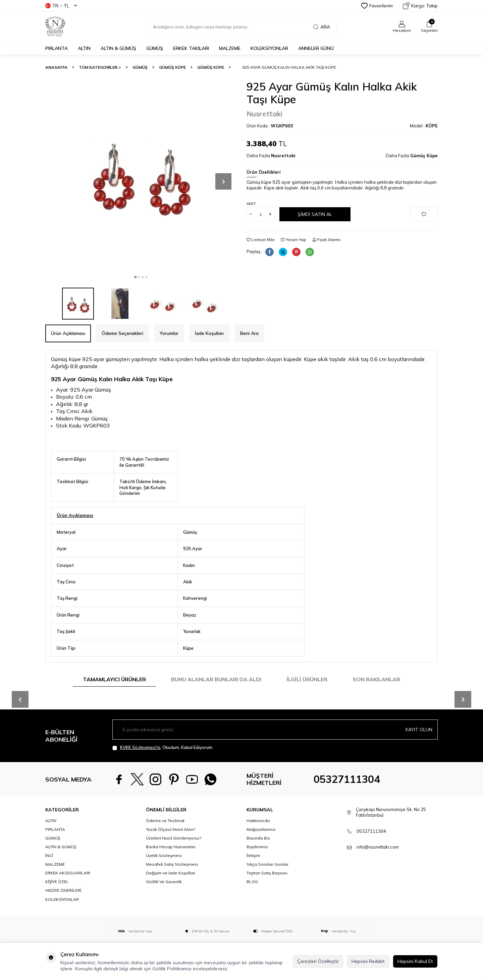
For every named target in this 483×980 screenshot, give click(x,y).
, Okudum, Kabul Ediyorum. (163, 747)
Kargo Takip (420, 6)
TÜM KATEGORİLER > (100, 67)
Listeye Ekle (261, 240)
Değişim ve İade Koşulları (171, 873)
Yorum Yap (293, 240)
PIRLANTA (57, 48)
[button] (135, 277)
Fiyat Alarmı (326, 240)
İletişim (253, 855)
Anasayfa (56, 67)
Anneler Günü (316, 48)
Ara (322, 27)
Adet (251, 204)
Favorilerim (377, 6)
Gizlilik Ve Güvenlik (164, 882)
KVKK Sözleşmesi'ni (140, 747)
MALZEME (230, 48)
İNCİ (49, 855)
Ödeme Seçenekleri (122, 333)
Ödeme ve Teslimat (165, 821)
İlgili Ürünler (307, 679)
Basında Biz (258, 838)
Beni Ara (249, 333)
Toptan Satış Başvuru (267, 873)
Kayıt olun (419, 730)
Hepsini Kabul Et (415, 961)
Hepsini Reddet (368, 961)
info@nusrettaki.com (378, 847)
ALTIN (84, 48)
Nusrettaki (264, 114)
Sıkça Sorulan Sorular (267, 864)
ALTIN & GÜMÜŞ (118, 48)
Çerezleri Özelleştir (318, 961)
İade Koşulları (209, 333)
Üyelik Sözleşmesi (164, 855)
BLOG (252, 882)
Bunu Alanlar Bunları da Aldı (216, 679)
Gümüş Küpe (172, 67)
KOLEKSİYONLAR (269, 48)
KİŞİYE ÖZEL (57, 882)
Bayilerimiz (257, 847)
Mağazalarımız (261, 829)
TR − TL (61, 6)
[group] (141, 176)
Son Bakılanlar (376, 679)
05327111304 (347, 779)
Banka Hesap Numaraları (171, 847)
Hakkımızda (258, 821)
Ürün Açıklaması (68, 333)
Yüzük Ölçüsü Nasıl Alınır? (171, 829)
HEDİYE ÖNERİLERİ (63, 890)
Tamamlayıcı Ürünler (114, 679)
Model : (424, 126)
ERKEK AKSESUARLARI (68, 873)
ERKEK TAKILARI (191, 48)
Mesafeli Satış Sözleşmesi (172, 864)
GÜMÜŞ (155, 48)
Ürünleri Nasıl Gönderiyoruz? (174, 838)
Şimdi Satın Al (315, 214)
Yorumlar (169, 333)
